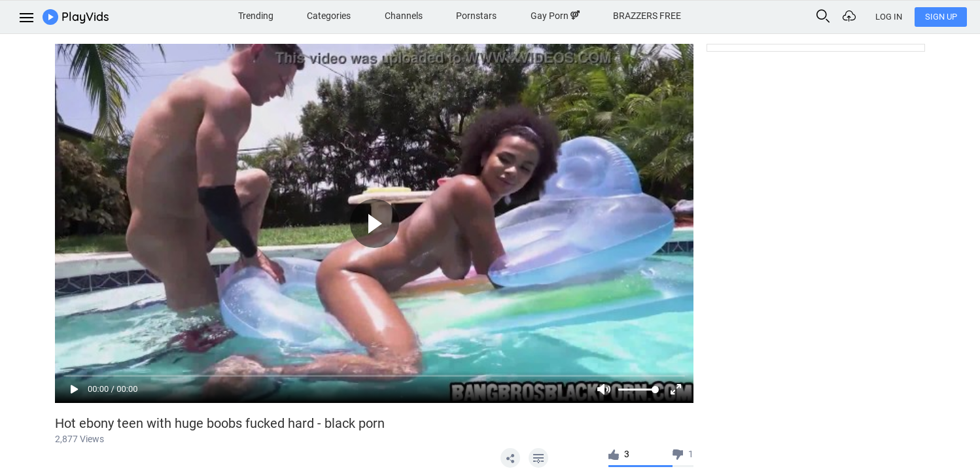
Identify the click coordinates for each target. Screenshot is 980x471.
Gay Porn (555, 16)
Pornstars (476, 16)
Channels (404, 16)
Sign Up (941, 17)
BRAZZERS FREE (647, 16)
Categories (329, 16)
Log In (889, 17)
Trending (256, 16)
